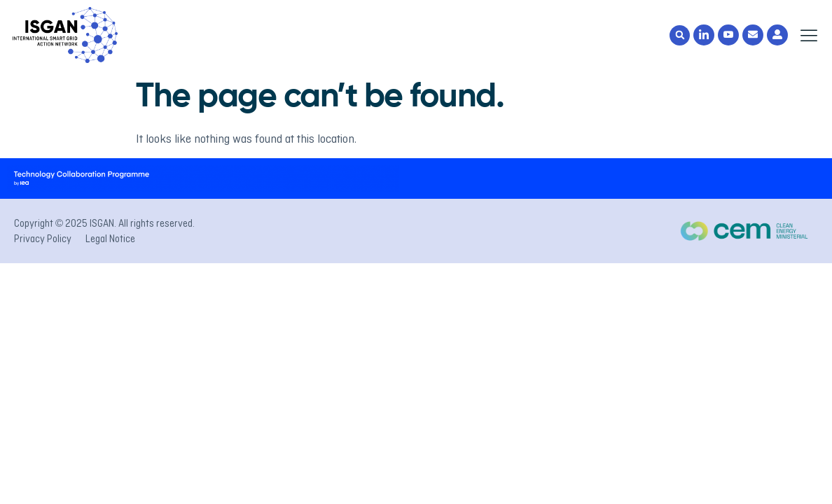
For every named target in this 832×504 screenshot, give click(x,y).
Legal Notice (110, 239)
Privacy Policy (43, 239)
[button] (680, 35)
